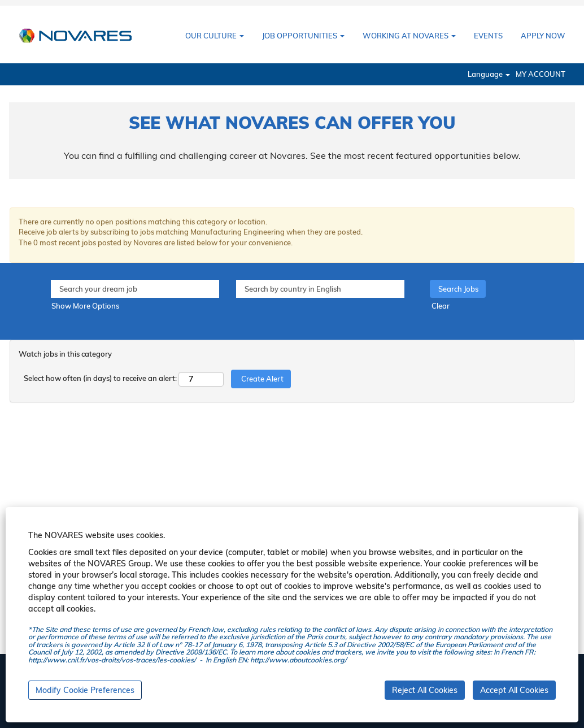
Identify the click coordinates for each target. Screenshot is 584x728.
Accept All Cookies (514, 690)
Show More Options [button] (85, 306)
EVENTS (488, 36)
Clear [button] (441, 306)
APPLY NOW (543, 36)
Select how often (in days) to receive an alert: (100, 378)
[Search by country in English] (320, 289)
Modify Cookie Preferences (85, 690)
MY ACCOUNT (541, 74)
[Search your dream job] (135, 289)
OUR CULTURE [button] (215, 36)
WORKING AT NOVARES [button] (409, 36)
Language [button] (489, 74)
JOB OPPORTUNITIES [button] (303, 36)
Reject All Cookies (425, 690)
